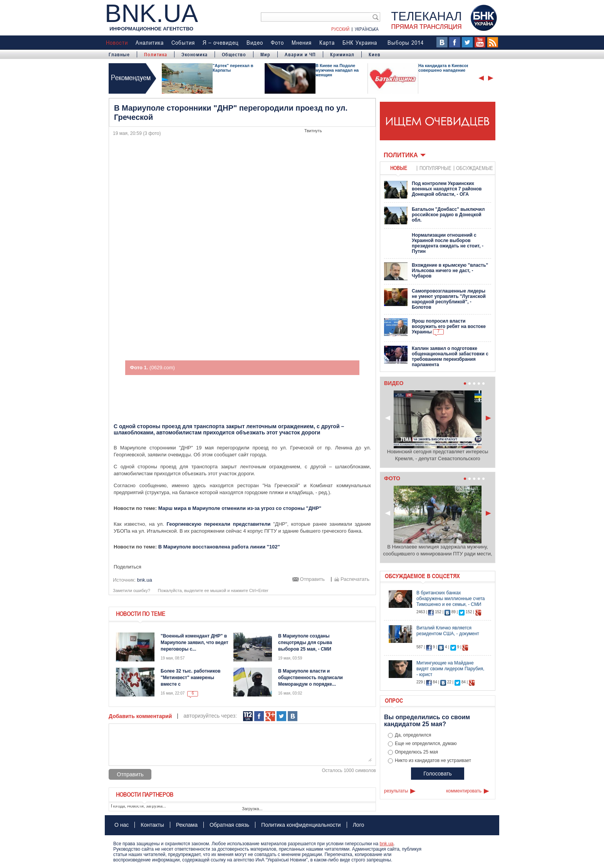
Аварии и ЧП (300, 54)
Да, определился (413, 735)
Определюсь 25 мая (416, 752)
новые (399, 168)
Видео (255, 42)
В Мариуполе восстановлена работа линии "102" (219, 547)
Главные (119, 54)
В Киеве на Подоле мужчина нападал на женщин (337, 70)
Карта (327, 42)
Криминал (342, 54)
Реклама (187, 825)
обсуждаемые (475, 168)
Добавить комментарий (140, 716)
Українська (367, 29)
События (183, 42)
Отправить (312, 579)
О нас (122, 825)
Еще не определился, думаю (426, 744)
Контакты (152, 825)
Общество (234, 54)
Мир (265, 54)
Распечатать (355, 579)
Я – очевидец (221, 42)
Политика (156, 54)
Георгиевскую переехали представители (219, 524)
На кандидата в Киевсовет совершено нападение (446, 68)
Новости (117, 42)
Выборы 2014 (406, 42)
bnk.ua (386, 844)
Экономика (195, 54)
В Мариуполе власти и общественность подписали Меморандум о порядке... (310, 678)
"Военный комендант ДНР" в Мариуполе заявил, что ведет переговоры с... (195, 643)
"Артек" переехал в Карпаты (233, 68)
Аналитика (150, 42)
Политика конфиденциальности (301, 825)
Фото (277, 42)
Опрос (394, 700)
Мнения (302, 42)
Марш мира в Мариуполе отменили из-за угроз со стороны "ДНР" (240, 508)
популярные (435, 168)
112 (248, 716)
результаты (396, 791)
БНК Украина (360, 42)
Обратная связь (229, 825)
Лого (359, 825)
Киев (375, 54)
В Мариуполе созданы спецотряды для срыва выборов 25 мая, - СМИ (305, 643)
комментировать (464, 791)
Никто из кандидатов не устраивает (433, 760)
